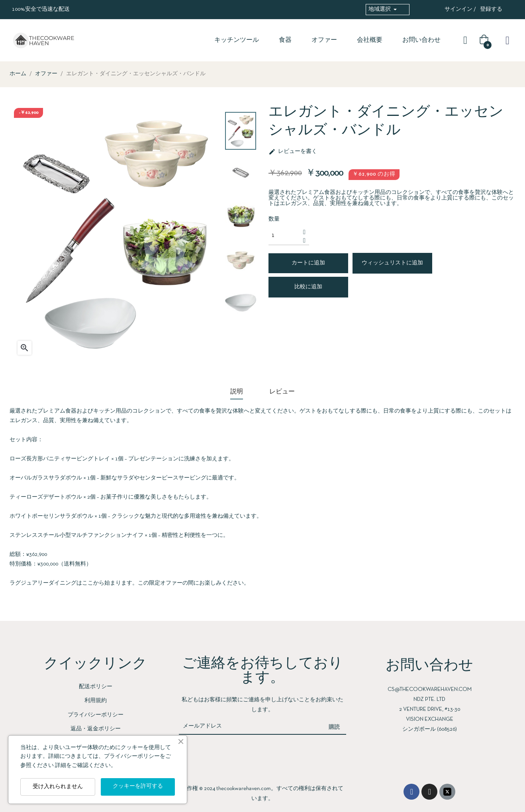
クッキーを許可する (138, 786)
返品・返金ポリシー (96, 729)
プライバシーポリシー (96, 715)
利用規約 (96, 701)
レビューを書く (293, 152)
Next (241, 107)
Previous (241, 326)
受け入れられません (58, 787)
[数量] (284, 236)
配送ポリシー (96, 687)
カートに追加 (308, 263)
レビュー (282, 392)
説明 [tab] (237, 392)
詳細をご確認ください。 (86, 766)
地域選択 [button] (380, 9)
